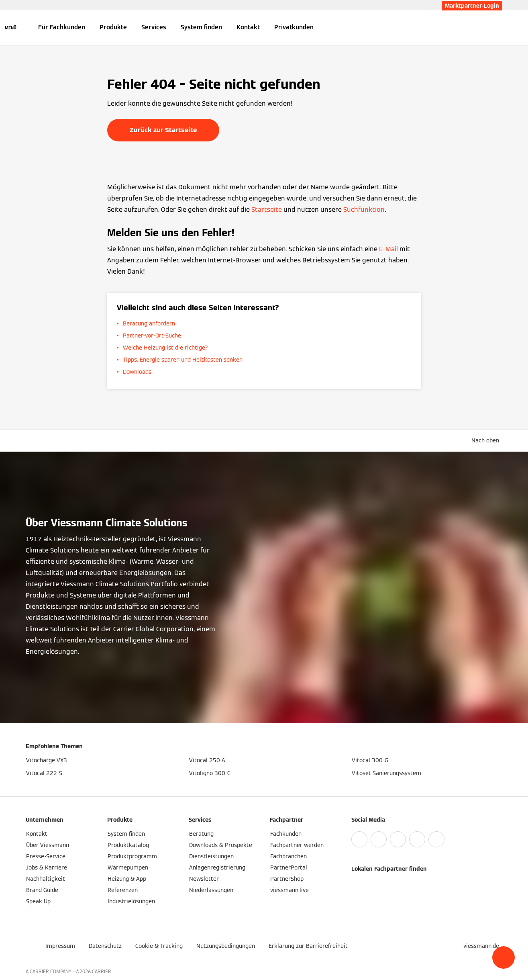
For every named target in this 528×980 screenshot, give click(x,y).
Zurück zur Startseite (163, 130)
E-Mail (388, 249)
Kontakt (248, 27)
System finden (201, 27)
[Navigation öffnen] (11, 27)
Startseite (267, 210)
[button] (504, 957)
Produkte (113, 27)
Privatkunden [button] (294, 27)
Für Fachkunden (62, 27)
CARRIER (102, 971)
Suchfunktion (364, 210)
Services (154, 27)
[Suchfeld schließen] (498, 27)
